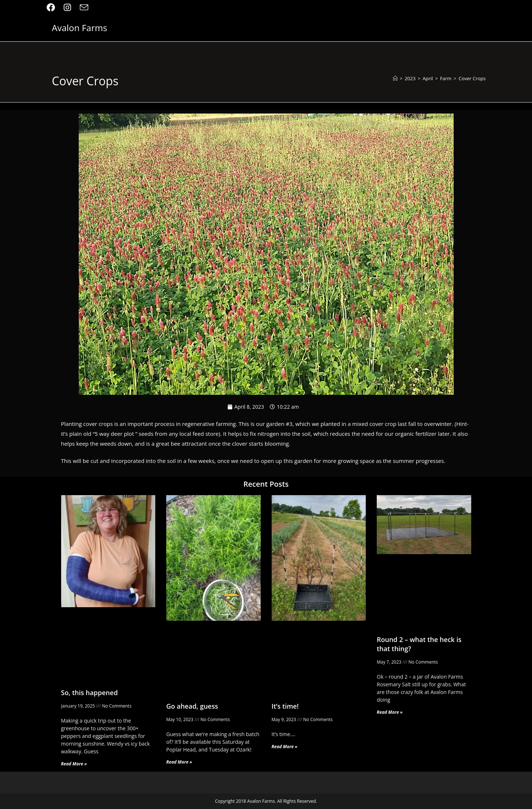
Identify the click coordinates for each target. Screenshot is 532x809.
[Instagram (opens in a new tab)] (67, 8)
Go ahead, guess (192, 706)
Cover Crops (472, 78)
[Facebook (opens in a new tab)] (53, 8)
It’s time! (285, 706)
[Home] (395, 78)
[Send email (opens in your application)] (84, 8)
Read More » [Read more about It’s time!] (285, 747)
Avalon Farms (80, 28)
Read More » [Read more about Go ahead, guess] (179, 762)
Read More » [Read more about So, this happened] (74, 764)
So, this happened (90, 693)
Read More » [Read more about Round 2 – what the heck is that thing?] (390, 712)
